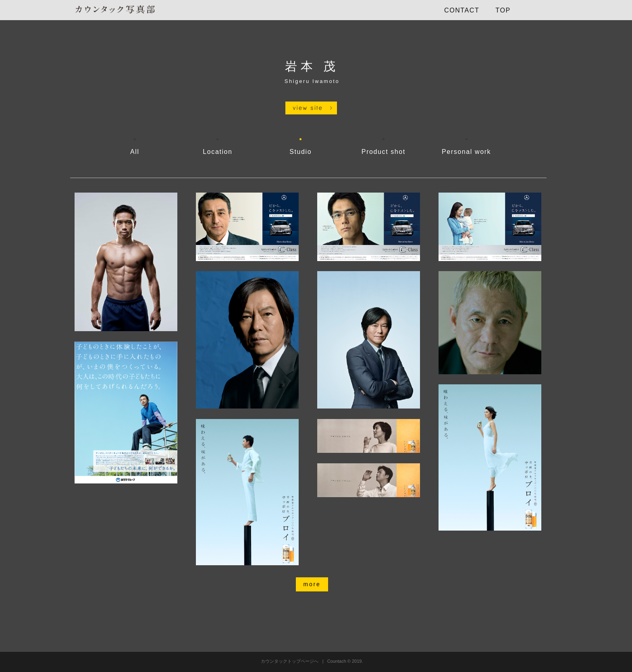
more (312, 584)
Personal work (466, 152)
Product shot (384, 152)
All (135, 152)
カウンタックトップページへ (290, 661)
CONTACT (462, 10)
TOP (503, 10)
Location (217, 152)
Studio (300, 152)
